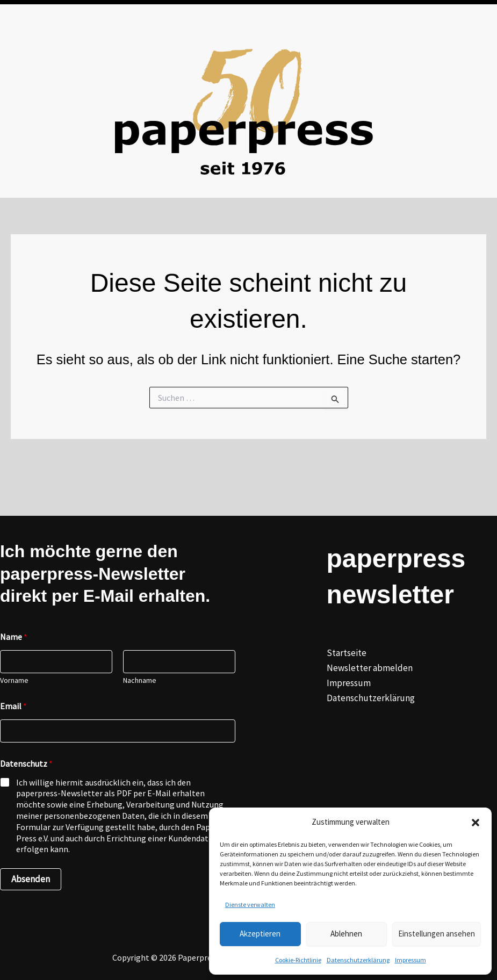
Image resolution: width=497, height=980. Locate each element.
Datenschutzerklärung (358, 960)
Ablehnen (346, 934)
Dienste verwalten (250, 905)
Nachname (140, 680)
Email (13, 706)
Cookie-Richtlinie (298, 960)
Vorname (14, 680)
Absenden (31, 879)
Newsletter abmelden (370, 668)
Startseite (347, 653)
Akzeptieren (260, 934)
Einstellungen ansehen (437, 934)
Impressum (410, 960)
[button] (476, 823)
